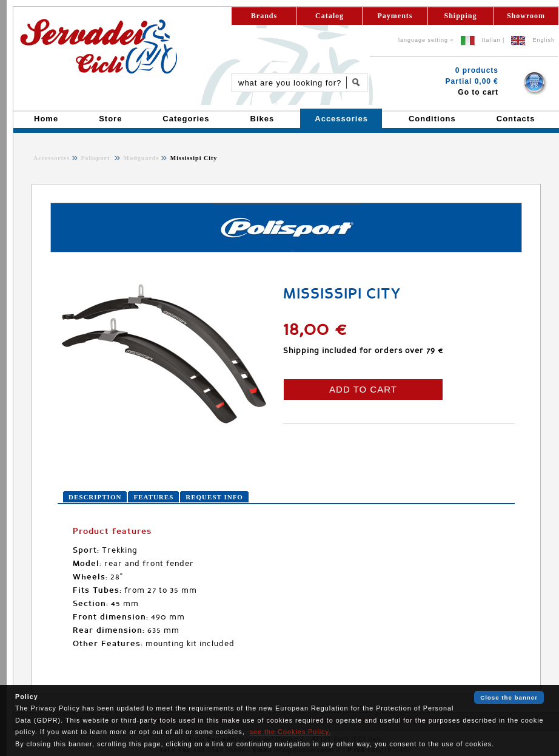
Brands (264, 16)
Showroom (526, 16)
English (544, 40)
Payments (395, 16)
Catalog (330, 16)
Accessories (52, 158)
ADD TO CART (363, 389)
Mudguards (140, 158)
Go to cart (478, 92)
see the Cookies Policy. (290, 732)
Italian (491, 40)
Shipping (460, 16)
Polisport (96, 158)
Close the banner (509, 697)
